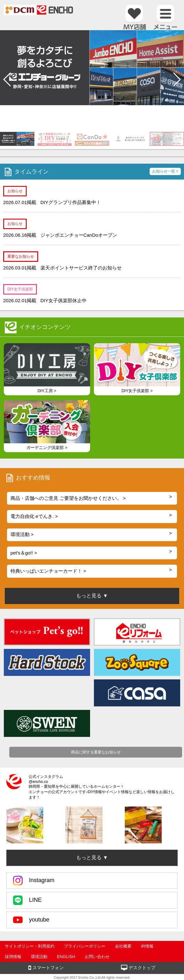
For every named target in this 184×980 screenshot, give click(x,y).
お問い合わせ (97, 957)
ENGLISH (66, 957)
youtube (31, 920)
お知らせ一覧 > (165, 171)
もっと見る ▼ (92, 857)
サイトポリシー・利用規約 (30, 946)
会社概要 (123, 946)
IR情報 (147, 946)
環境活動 (39, 957)
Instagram (34, 881)
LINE (27, 900)
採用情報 (13, 957)
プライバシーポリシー (85, 946)
